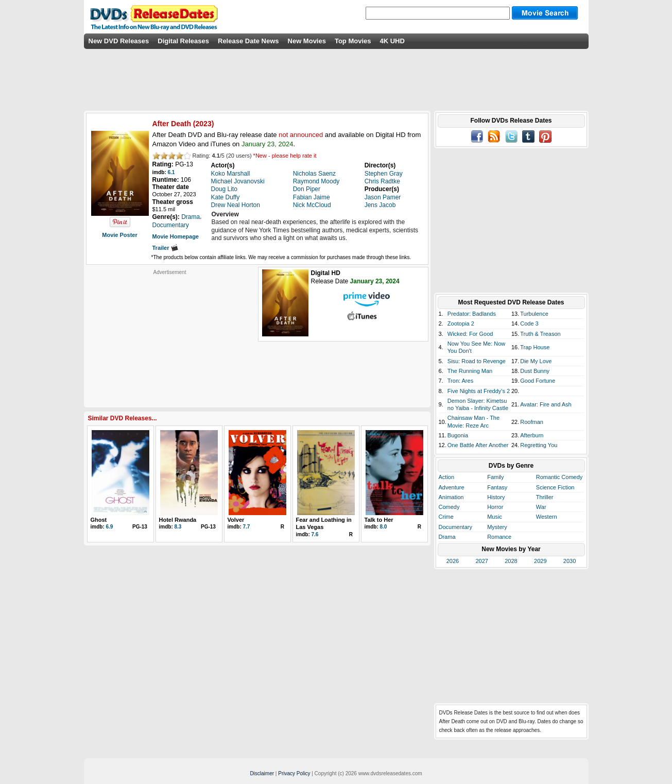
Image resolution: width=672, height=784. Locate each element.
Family (495, 477)
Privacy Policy (294, 773)
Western (547, 517)
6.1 (171, 172)
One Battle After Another (478, 445)
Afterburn (532, 435)
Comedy (449, 507)
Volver (236, 520)
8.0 (384, 527)
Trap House (535, 347)
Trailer (165, 248)
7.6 (315, 534)
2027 (481, 561)
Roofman (532, 422)
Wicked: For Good (470, 334)
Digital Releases (183, 41)
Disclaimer (262, 773)
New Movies (307, 41)
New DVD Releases (119, 41)
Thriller (545, 497)
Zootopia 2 (461, 323)
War (541, 507)
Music (495, 517)
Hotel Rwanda (178, 520)
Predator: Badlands (472, 314)
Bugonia (458, 435)
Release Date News (248, 41)
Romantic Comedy (559, 477)
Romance (499, 537)
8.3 (178, 527)
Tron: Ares (460, 381)
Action (447, 477)
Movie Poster (119, 235)
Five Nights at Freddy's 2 (479, 391)
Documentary (455, 527)
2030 (570, 561)
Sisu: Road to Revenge (477, 361)
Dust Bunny (535, 371)
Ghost (99, 520)
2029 (540, 561)
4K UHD (392, 41)
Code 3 (529, 323)
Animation (451, 497)
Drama (447, 537)
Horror (495, 507)
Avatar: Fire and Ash (546, 404)
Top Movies (353, 41)
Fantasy (497, 487)
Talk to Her (379, 520)
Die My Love (536, 361)
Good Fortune (538, 381)
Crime (446, 517)
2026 (453, 561)
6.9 (110, 527)
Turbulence (534, 314)
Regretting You (539, 445)
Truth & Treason (540, 334)
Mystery (497, 527)
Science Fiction (555, 487)
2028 (511, 561)
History (496, 497)
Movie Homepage (176, 236)
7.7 (247, 527)
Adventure (452, 487)
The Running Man (470, 371)
